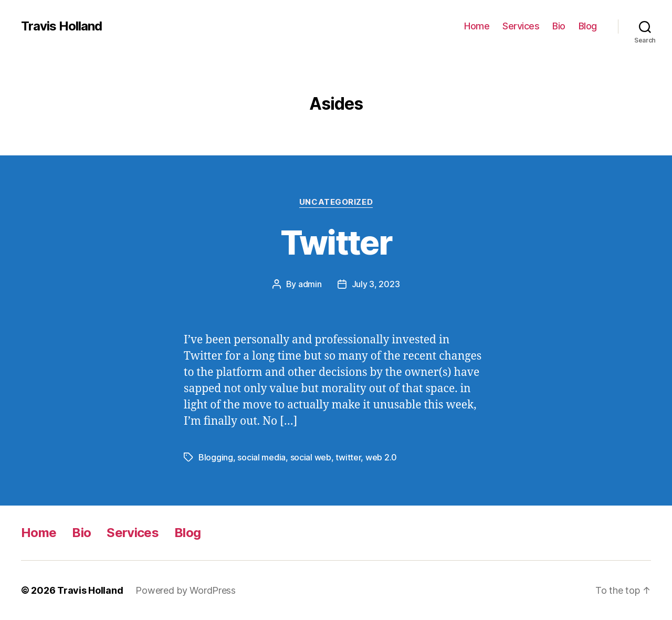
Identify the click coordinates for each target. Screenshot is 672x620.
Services (521, 26)
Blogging (216, 457)
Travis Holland (61, 26)
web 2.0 (381, 457)
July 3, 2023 (376, 284)
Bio (559, 26)
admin (310, 284)
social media (261, 457)
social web (311, 457)
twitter (348, 457)
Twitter (336, 242)
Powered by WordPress (186, 590)
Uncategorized (336, 202)
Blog (588, 26)
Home (477, 26)
